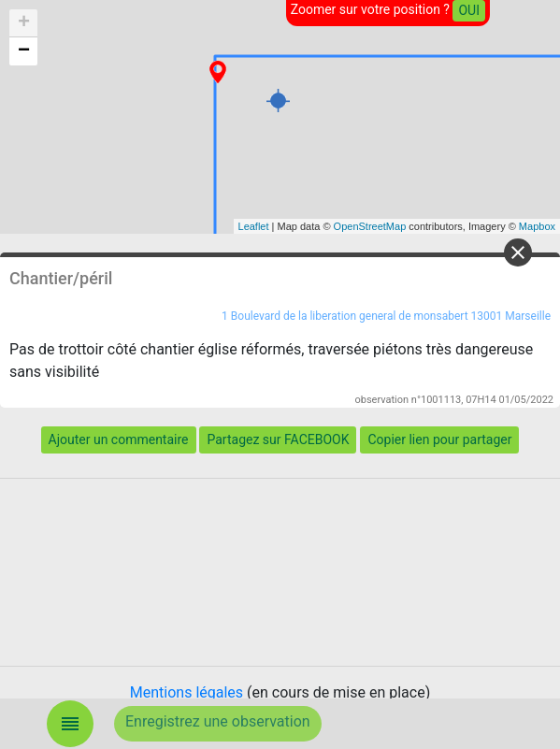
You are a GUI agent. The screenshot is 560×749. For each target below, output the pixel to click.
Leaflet (254, 226)
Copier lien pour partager (439, 439)
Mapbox (537, 226)
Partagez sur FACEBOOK (278, 439)
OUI (469, 10)
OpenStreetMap (370, 226)
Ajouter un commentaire (119, 439)
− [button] (24, 51)
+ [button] (24, 23)
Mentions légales (187, 692)
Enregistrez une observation (218, 721)
